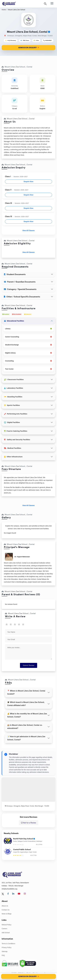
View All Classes (29, 231)
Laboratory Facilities (14, 388)
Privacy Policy (7, 947)
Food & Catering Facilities (16, 431)
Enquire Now (29, 182)
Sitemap (5, 951)
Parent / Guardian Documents (20, 282)
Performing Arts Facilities (16, 414)
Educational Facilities (14, 321)
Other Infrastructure (13, 457)
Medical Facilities (13, 448)
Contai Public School (22, 850)
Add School (6, 933)
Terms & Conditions (8, 944)
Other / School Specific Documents (22, 297)
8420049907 (49, 40)
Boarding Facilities (13, 397)
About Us (5, 906)
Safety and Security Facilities (17, 440)
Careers (4, 929)
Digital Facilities (12, 422)
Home (4, 10)
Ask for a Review (29, 823)
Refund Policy (6, 925)
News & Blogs (7, 914)
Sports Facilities (12, 405)
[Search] (45, 4)
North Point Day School (24, 839)
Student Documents (15, 274)
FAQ (3, 955)
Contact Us (6, 910)
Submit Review (29, 665)
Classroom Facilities (14, 379)
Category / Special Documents (20, 289)
